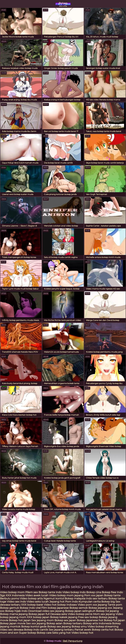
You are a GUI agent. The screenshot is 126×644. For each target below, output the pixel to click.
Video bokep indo (74, 592)
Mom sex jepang (104, 614)
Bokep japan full (39, 614)
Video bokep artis (31, 598)
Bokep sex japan (65, 620)
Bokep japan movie (13, 623)
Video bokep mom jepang (66, 595)
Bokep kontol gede (34, 627)
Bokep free (109, 592)
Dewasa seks (59, 614)
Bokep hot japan (20, 620)
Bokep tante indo (50, 592)
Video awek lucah (37, 595)
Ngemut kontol (54, 598)
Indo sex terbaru (97, 598)
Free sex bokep (88, 617)
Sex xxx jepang (36, 623)
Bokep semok (79, 608)
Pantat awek (83, 630)
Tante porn (115, 605)
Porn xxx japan (94, 595)
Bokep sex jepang (59, 627)
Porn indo (72, 602)
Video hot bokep (55, 605)
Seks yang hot (61, 633)
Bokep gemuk (10, 608)
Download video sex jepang (46, 611)
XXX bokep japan (38, 617)
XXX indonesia (15, 595)
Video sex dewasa (12, 630)
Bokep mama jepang (14, 614)
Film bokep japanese (55, 608)
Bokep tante (112, 595)
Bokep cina (94, 592)
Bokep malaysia (75, 598)
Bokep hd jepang (107, 611)
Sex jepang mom (43, 620)
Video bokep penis (80, 614)
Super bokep (28, 633)
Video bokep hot (82, 633)
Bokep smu (79, 627)
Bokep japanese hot (90, 620)
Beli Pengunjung (73, 641)
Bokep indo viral (30, 608)
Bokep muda (63, 4)
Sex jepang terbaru (61, 630)
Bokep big (108, 602)
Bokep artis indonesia (97, 623)
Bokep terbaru (73, 623)
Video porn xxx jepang (92, 605)
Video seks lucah (38, 602)
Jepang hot (57, 602)
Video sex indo (16, 602)
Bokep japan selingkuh (80, 611)
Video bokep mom (13, 592)
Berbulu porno (10, 598)
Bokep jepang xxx (100, 608)
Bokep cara (44, 633)
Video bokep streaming (103, 627)
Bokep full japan (114, 620)
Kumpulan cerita (90, 602)
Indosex (72, 605)
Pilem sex (32, 592)
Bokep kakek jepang (64, 617)
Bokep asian (54, 623)
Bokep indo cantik (36, 630)
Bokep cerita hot (103, 630)
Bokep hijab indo (16, 611)
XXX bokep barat (32, 605)
